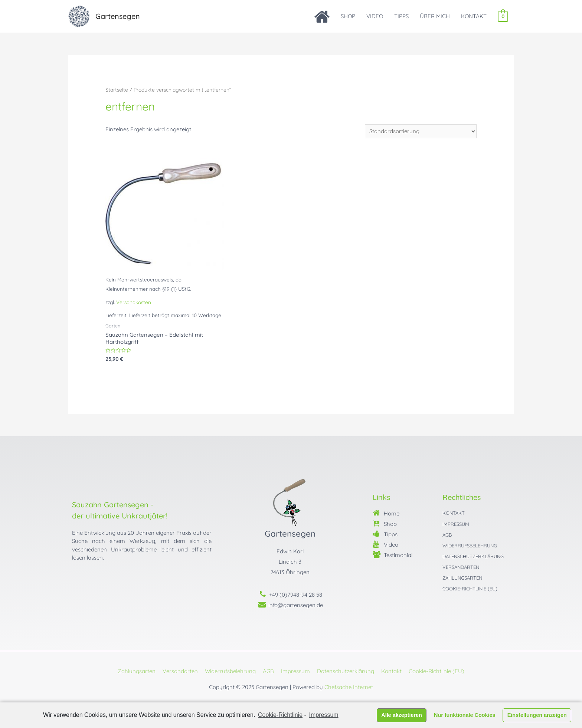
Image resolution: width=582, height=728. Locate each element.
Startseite (117, 90)
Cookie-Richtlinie (280, 715)
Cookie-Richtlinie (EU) (436, 671)
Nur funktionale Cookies (465, 715)
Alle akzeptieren (402, 715)
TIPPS (402, 16)
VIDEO (375, 16)
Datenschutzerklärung (346, 671)
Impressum (295, 671)
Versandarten (180, 671)
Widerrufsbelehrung (230, 671)
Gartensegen (118, 16)
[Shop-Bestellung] (421, 131)
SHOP (348, 16)
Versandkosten (134, 302)
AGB (268, 671)
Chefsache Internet (349, 687)
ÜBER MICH (435, 16)
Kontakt (391, 671)
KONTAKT (474, 16)
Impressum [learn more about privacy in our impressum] (324, 715)
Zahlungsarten (137, 671)
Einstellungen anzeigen (537, 715)
